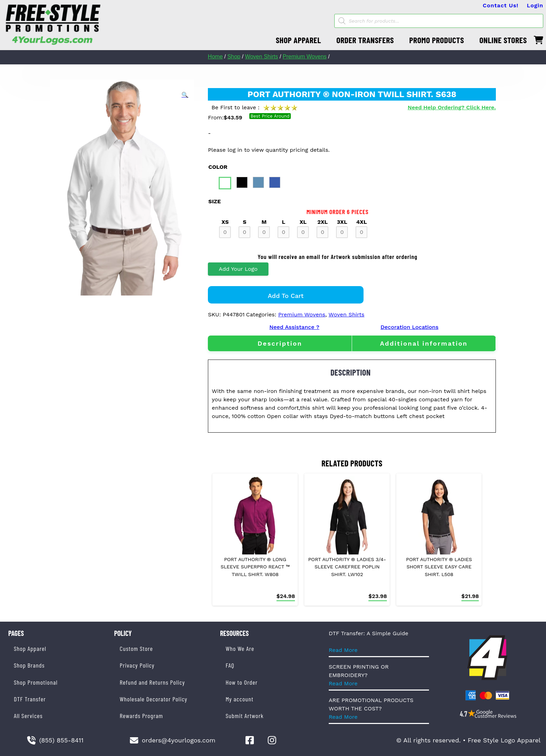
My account (240, 699)
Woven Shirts (262, 57)
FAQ (230, 665)
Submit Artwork (245, 716)
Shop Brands (29, 665)
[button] (185, 95)
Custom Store (136, 648)
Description (280, 343)
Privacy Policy (137, 665)
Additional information (424, 343)
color (218, 167)
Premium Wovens (305, 57)
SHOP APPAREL (298, 40)
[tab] (280, 343)
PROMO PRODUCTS (436, 40)
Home (215, 57)
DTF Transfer (30, 699)
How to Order (242, 682)
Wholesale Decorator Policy (154, 699)
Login (535, 5)
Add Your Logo (238, 269)
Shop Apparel (30, 648)
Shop (234, 57)
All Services (28, 716)
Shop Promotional (36, 682)
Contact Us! (501, 5)
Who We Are (240, 648)
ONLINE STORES (503, 40)
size (214, 201)
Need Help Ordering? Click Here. (452, 107)
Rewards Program (141, 716)
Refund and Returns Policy (152, 682)
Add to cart (286, 296)
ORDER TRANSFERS (365, 40)
